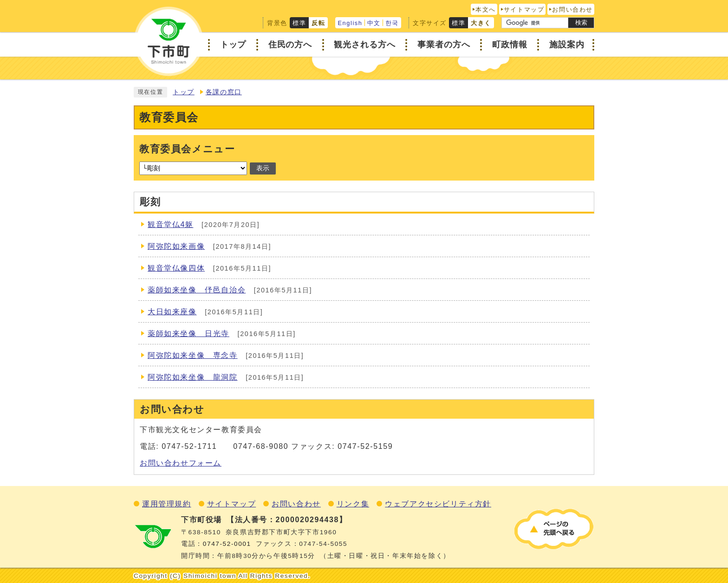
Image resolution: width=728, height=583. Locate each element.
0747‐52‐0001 (227, 544)
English (350, 23)
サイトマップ (524, 10)
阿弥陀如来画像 (176, 246)
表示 (263, 168)
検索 (581, 23)
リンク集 (353, 504)
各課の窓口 (224, 92)
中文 (374, 23)
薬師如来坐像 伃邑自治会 (197, 290)
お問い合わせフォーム (181, 463)
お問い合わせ (572, 10)
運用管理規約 (167, 504)
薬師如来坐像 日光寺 (188, 334)
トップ (184, 92)
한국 (392, 23)
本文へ (486, 10)
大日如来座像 (172, 312)
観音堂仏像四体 (176, 268)
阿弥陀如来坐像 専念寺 (193, 355)
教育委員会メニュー (187, 149)
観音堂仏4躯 (171, 224)
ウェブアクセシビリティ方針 (438, 504)
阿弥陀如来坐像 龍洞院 (193, 377)
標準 (299, 23)
